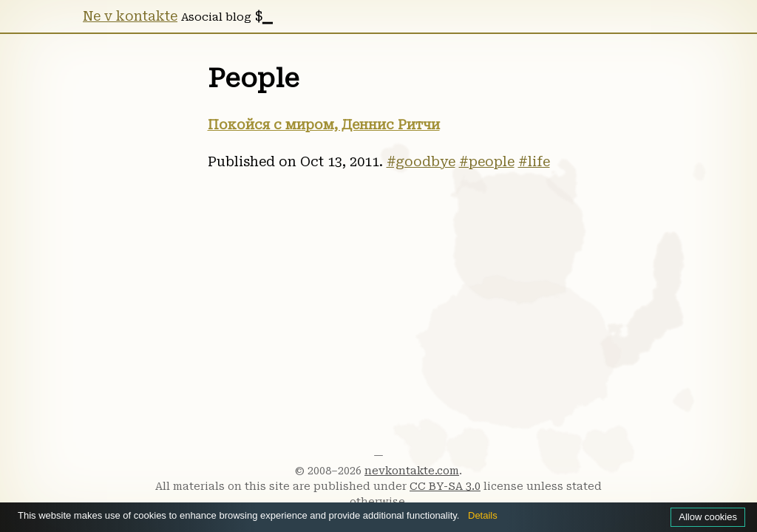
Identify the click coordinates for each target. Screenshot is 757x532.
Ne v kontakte (130, 16)
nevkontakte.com (412, 471)
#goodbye (421, 162)
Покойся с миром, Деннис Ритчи (324, 125)
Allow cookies (706, 516)
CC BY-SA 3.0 (445, 486)
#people (487, 162)
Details (518, 515)
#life (534, 162)
